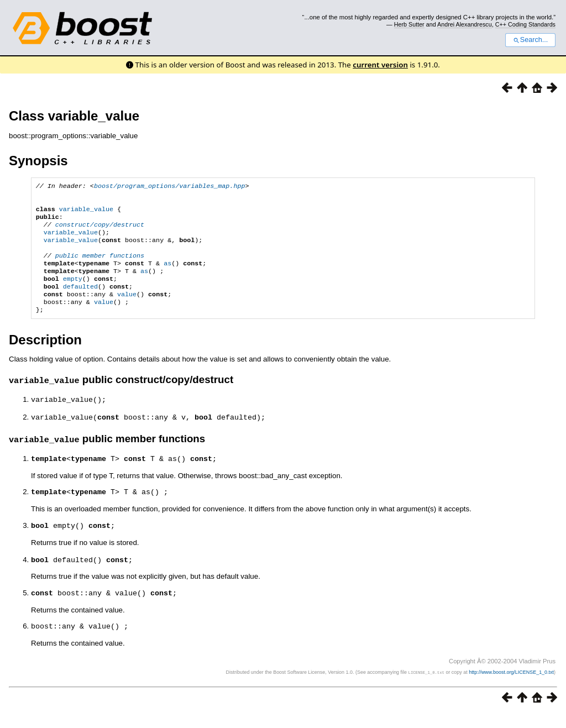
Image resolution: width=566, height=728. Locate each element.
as (167, 275)
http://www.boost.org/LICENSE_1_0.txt (511, 687)
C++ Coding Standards (525, 24)
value (127, 311)
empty (73, 293)
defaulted (80, 302)
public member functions (100, 266)
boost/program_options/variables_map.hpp (170, 187)
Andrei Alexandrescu (465, 24)
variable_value (86, 213)
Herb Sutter (409, 24)
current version (380, 65)
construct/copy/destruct (100, 231)
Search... (530, 40)
